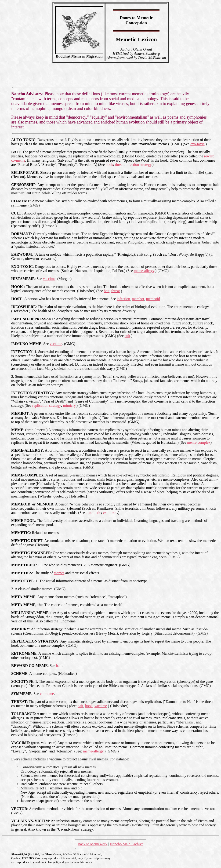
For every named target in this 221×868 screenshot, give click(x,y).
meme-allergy (144, 271)
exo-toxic (197, 144)
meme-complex (199, 442)
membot (138, 299)
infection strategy (138, 165)
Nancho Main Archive (127, 844)
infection (123, 299)
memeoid (153, 299)
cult (127, 336)
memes (59, 573)
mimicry (69, 405)
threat (119, 165)
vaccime (49, 279)
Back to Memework (92, 844)
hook (109, 165)
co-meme (47, 694)
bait (107, 291)
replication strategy (47, 405)
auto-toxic (93, 513)
